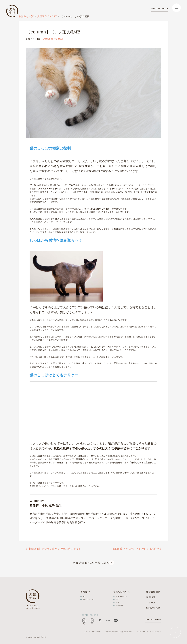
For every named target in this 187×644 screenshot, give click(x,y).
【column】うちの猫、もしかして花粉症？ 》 (136, 549)
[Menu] (176, 8)
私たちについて (122, 592)
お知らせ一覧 (26, 16)
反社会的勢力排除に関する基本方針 (119, 632)
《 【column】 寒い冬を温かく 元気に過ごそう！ (53, 549)
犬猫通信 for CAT (47, 16)
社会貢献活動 (153, 592)
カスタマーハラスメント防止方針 (149, 632)
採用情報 (151, 597)
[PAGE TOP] (175, 632)
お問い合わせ (153, 608)
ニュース (151, 603)
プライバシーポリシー (92, 632)
